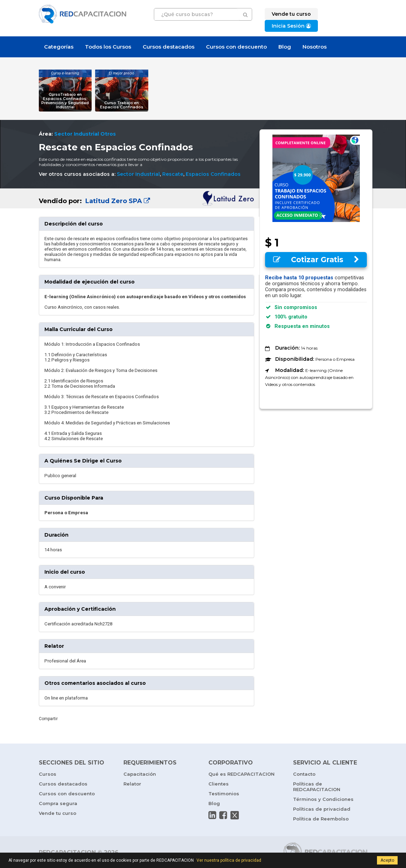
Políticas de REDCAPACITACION (317, 787)
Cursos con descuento (236, 47)
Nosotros (315, 47)
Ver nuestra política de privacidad (229, 860)
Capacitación (140, 774)
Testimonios (224, 794)
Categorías (59, 47)
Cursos (48, 774)
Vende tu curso (58, 813)
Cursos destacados (169, 47)
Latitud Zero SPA (117, 201)
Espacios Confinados (213, 174)
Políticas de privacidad (322, 809)
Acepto (387, 860)
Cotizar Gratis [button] (316, 260)
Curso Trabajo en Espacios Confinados (122, 105)
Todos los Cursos (108, 47)
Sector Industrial (138, 174)
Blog (285, 47)
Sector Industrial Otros (85, 134)
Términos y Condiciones (323, 799)
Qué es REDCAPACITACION (241, 774)
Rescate (173, 174)
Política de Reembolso (321, 819)
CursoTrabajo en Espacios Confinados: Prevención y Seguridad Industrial (65, 101)
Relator (132, 784)
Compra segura (58, 803)
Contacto (304, 774)
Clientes (219, 784)
